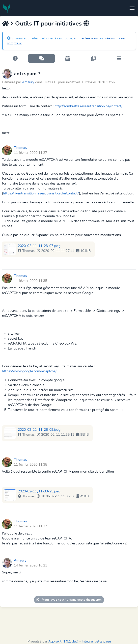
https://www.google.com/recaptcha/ (29, 371)
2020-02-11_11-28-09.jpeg (39, 430)
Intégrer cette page (96, 642)
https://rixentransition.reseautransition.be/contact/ (41, 193)
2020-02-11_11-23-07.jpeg (39, 246)
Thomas (20, 148)
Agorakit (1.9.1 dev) (63, 642)
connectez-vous (86, 38)
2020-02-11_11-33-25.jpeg (39, 491)
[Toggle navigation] (132, 8)
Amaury (28, 82)
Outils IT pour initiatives (48, 24)
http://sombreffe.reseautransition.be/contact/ (88, 106)
